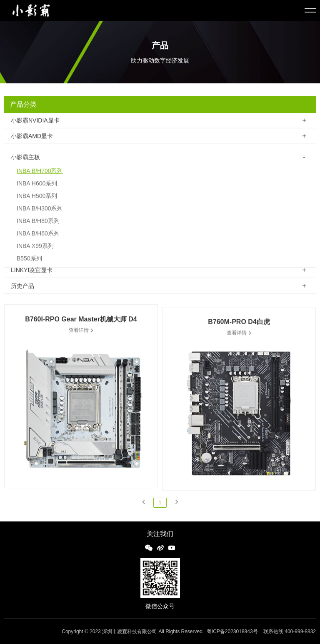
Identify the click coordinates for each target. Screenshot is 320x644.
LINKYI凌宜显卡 (32, 271)
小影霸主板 (25, 163)
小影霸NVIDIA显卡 (35, 121)
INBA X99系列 (35, 252)
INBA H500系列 (37, 202)
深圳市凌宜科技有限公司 (130, 631)
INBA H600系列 (37, 189)
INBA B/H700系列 (40, 177)
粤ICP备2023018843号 (232, 631)
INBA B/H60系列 (38, 239)
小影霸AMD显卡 (32, 137)
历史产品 (22, 287)
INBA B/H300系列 (40, 214)
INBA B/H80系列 (38, 227)
